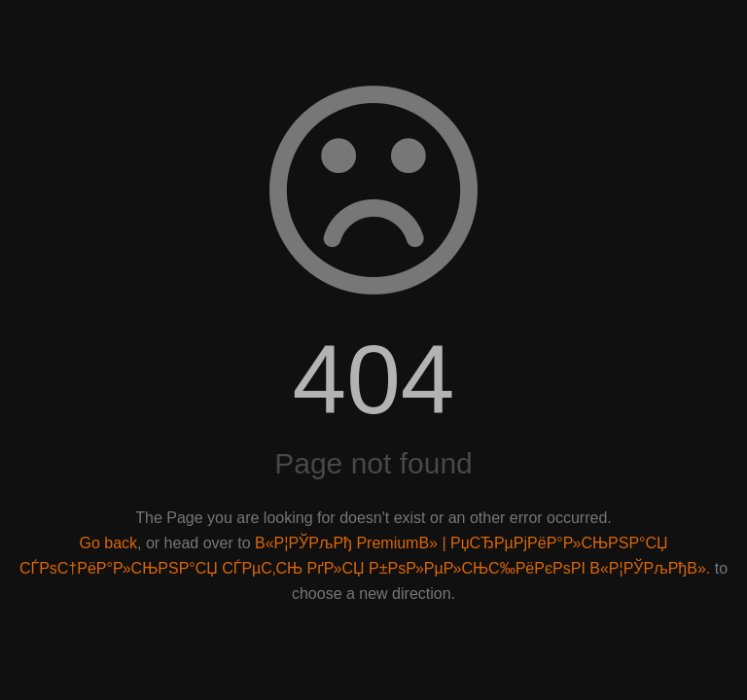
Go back (108, 543)
